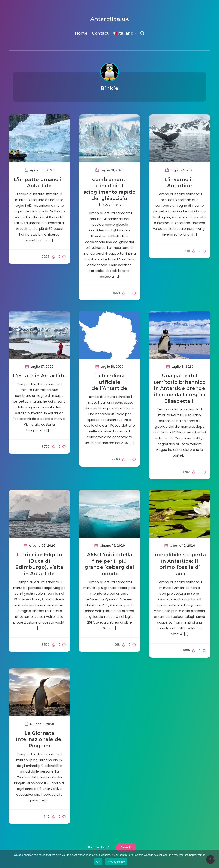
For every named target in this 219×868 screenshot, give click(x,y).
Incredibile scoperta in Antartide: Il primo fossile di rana (180, 564)
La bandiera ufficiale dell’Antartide (109, 382)
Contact (100, 33)
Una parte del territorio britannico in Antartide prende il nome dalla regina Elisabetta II (180, 388)
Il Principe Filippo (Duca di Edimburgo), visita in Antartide (39, 564)
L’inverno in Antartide (180, 183)
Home (81, 33)
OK (98, 862)
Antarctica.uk (110, 19)
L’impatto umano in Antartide (39, 183)
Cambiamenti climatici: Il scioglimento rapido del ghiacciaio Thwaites (109, 192)
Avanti (126, 847)
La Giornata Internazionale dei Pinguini (39, 739)
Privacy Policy (116, 862)
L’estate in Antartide (39, 376)
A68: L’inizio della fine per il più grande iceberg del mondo (109, 564)
